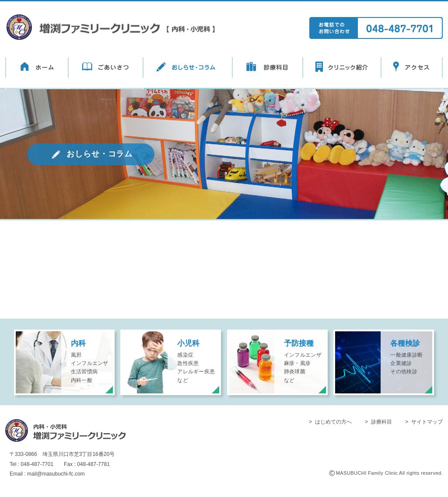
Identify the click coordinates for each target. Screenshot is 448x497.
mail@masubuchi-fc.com (56, 474)
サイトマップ (427, 422)
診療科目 (381, 422)
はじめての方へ (333, 422)
